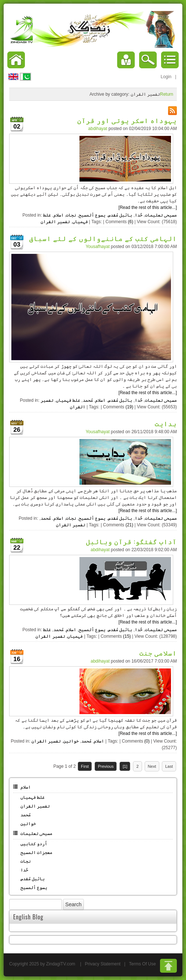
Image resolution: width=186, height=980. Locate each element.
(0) (147, 741)
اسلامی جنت (158, 653)
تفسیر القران (55, 222)
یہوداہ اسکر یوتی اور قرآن (127, 120)
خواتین (71, 741)
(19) (129, 407)
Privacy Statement (103, 964)
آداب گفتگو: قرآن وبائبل (131, 541)
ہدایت (166, 423)
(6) (131, 222)
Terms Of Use (142, 964)
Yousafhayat (98, 247)
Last (169, 766)
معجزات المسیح (36, 853)
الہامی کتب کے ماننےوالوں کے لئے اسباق (103, 238)
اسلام (59, 215)
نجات (71, 215)
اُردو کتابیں (34, 844)
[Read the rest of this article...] (148, 207)
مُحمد (88, 400)
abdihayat (98, 129)
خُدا (139, 215)
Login (166, 77)
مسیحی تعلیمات (161, 215)
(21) (129, 525)
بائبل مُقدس (120, 215)
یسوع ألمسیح (92, 215)
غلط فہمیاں (68, 400)
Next (152, 766)
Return (167, 94)
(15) (127, 636)
